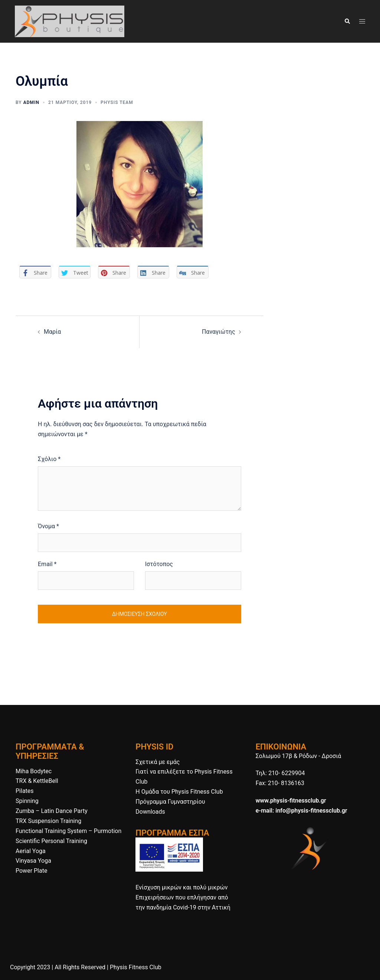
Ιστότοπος (159, 564)
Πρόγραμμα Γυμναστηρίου (170, 802)
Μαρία (52, 332)
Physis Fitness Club (136, 967)
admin (31, 102)
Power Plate (31, 871)
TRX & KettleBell (37, 781)
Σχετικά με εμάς (158, 762)
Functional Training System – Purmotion (68, 831)
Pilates (25, 791)
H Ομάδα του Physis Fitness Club (179, 792)
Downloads (150, 812)
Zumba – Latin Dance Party (52, 811)
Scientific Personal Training (51, 841)
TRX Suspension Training (48, 821)
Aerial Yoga (31, 851)
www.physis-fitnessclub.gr (291, 801)
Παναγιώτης (219, 332)
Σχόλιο (49, 459)
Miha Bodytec (34, 771)
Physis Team (117, 102)
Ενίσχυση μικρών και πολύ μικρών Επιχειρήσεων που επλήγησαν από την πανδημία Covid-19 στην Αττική (183, 897)
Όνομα (48, 526)
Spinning (27, 801)
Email (47, 564)
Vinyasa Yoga (33, 861)
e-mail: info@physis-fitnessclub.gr (302, 811)
